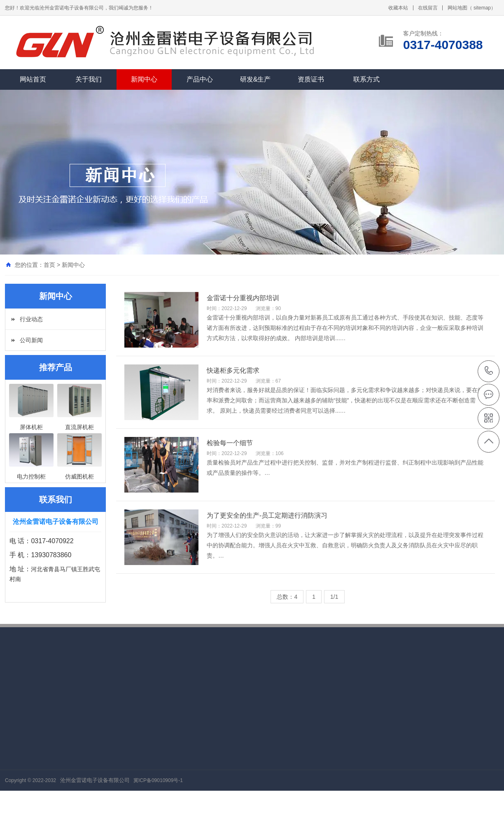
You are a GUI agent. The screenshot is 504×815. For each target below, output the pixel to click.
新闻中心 (144, 79)
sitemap (482, 8)
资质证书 (311, 79)
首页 (49, 265)
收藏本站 (398, 8)
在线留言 (428, 8)
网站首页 (33, 79)
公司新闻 (31, 340)
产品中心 (200, 79)
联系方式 (366, 79)
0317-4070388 (489, 371)
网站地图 (457, 8)
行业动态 (31, 319)
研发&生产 (255, 79)
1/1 (334, 597)
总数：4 (287, 597)
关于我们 (89, 79)
